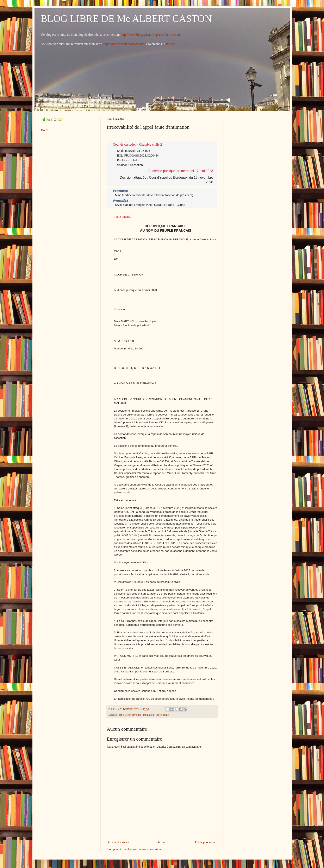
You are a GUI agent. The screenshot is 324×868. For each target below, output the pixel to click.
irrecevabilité (163, 715)
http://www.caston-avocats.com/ (124, 44)
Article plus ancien (205, 842)
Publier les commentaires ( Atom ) (143, 849)
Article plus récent (119, 842)
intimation (149, 715)
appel (122, 715)
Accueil (162, 842)
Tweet (44, 130)
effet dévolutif (134, 715)
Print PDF (52, 120)
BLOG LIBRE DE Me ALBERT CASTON (126, 18)
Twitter (170, 44)
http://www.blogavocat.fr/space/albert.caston (151, 35)
